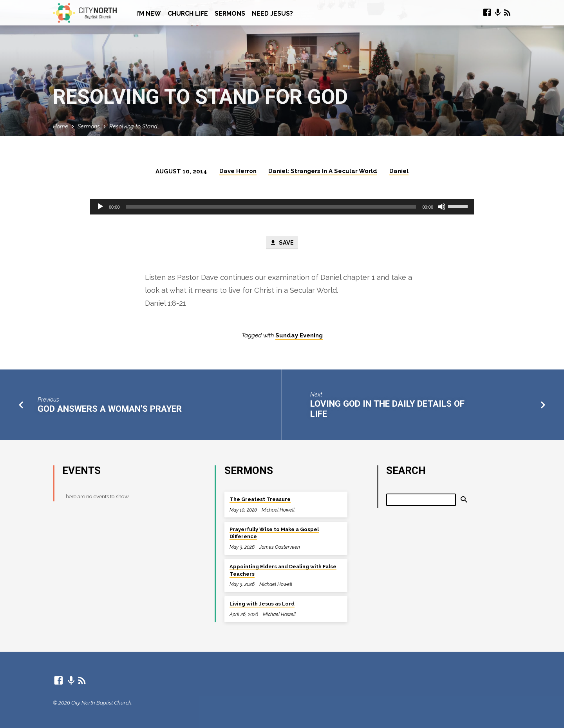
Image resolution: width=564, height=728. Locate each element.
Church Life (188, 14)
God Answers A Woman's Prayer (110, 409)
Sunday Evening (299, 336)
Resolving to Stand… (135, 126)
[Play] (100, 207)
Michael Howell (278, 510)
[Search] (421, 500)
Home (61, 126)
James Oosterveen (280, 547)
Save (282, 243)
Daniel (399, 171)
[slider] (271, 207)
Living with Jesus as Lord (262, 604)
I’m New (149, 14)
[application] (282, 207)
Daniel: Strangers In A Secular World (323, 171)
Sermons (230, 14)
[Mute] (442, 207)
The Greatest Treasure (260, 499)
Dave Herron (238, 171)
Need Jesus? (272, 14)
